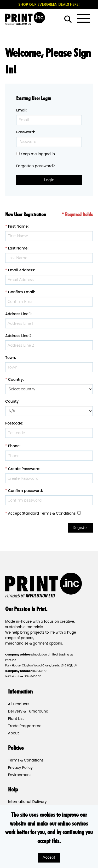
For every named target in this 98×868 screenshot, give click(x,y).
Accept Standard (24, 513)
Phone (14, 446)
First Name (18, 226)
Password (25, 132)
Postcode (14, 423)
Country (16, 379)
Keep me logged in (38, 154)
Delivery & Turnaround (28, 711)
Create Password (24, 469)
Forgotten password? (35, 166)
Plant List (16, 719)
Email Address (21, 270)
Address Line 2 (18, 336)
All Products (19, 704)
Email (21, 110)
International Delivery (27, 802)
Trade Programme (25, 726)
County (12, 401)
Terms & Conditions (58, 513)
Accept (49, 857)
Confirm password (25, 491)
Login (49, 180)
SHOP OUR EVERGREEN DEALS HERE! (49, 4)
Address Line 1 (18, 314)
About (14, 733)
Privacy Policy (21, 767)
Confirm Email (21, 292)
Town (10, 358)
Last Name (18, 248)
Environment (20, 775)
